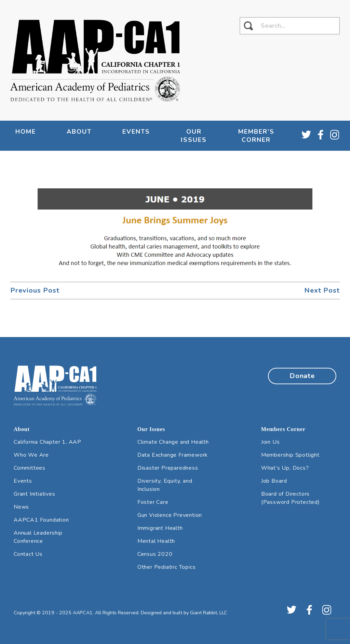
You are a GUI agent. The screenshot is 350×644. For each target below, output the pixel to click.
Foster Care (153, 502)
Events (136, 132)
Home (26, 132)
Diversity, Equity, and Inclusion (165, 485)
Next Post (322, 290)
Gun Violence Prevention (170, 515)
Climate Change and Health (173, 442)
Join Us (271, 442)
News (21, 507)
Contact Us (28, 554)
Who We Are (31, 455)
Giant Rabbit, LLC (209, 613)
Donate (302, 376)
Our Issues (194, 136)
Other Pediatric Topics (167, 567)
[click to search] (248, 26)
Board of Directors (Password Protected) (291, 498)
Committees (30, 468)
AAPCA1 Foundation (41, 520)
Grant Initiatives (35, 494)
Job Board (274, 481)
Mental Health (156, 541)
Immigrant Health (160, 528)
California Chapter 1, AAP (48, 442)
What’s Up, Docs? (285, 468)
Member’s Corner (256, 136)
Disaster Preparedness (168, 468)
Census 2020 (155, 554)
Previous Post (35, 290)
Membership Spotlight (290, 455)
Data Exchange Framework (173, 455)
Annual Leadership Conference (38, 537)
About (79, 132)
